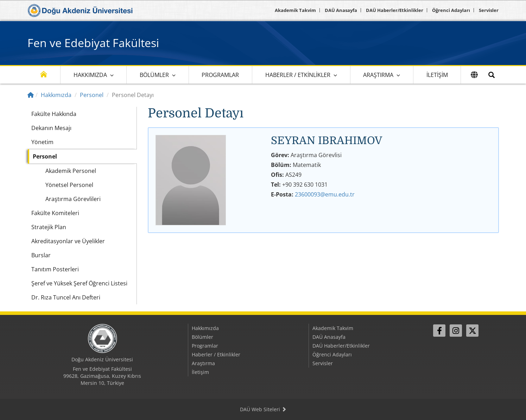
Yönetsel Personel (69, 185)
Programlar (220, 75)
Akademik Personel (71, 171)
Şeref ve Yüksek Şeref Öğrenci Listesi (79, 283)
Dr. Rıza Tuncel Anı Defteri (66, 297)
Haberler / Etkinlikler (298, 75)
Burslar (41, 255)
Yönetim (42, 142)
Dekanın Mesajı (51, 128)
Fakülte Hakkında (54, 114)
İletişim (437, 75)
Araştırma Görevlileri (73, 199)
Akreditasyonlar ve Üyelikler (68, 241)
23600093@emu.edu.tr (325, 194)
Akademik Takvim (295, 10)
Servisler (489, 10)
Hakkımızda (90, 75)
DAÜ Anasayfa (341, 10)
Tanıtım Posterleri (55, 269)
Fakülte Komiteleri (55, 213)
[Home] (31, 95)
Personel (92, 95)
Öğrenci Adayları (451, 10)
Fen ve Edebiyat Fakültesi (93, 43)
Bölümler (154, 75)
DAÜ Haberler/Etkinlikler (395, 10)
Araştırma (378, 75)
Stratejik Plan (49, 227)
